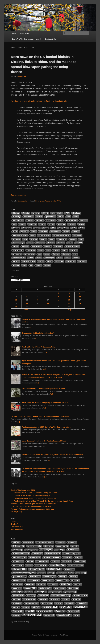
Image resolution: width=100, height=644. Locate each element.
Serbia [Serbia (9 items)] (43, 239)
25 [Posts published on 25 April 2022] (16, 307)
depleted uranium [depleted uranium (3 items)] (19, 258)
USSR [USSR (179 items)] (45, 213)
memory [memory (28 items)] (83, 220)
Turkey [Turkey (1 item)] (38, 265)
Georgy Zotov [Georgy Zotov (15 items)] (63, 228)
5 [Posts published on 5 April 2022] (27, 297)
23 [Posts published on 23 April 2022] (69, 303)
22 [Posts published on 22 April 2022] (59, 303)
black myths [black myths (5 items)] (36, 247)
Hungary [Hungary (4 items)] (74, 250)
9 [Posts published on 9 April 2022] (69, 297)
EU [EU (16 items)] (53, 228)
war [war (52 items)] (68, 217)
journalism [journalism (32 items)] (50, 220)
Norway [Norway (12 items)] (66, 232)
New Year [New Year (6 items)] (61, 243)
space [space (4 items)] (65, 250)
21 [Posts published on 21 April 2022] (48, 303)
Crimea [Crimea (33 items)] (30, 220)
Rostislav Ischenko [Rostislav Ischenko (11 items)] (20, 235)
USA (59, 201)
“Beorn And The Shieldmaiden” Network (26, 39)
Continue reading (19, 195)
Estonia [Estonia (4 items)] (56, 250)
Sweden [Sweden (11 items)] (76, 232)
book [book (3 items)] (75, 254)
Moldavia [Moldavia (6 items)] (51, 243)
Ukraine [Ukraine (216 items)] (36, 213)
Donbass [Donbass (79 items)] (76, 213)
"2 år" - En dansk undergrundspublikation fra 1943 (31, 506)
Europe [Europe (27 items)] (22, 224)
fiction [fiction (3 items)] (31, 258)
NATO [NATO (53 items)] (61, 217)
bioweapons (40, 201)
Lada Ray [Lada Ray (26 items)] (32, 224)
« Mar (26, 310)
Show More (15, 270)
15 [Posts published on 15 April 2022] (59, 300)
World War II (25, 33)
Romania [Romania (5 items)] (25, 247)
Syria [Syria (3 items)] (60, 258)
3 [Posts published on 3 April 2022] (80, 293)
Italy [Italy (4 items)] (48, 250)
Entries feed (16, 524)
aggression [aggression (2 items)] (82, 262)
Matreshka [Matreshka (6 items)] (40, 243)
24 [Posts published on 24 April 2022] (80, 303)
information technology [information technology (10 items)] (62, 235)
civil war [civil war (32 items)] (39, 220)
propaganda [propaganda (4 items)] (17, 254)
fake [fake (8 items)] (81, 239)
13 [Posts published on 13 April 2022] (37, 300)
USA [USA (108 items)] (67, 213)
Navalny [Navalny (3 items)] (56, 254)
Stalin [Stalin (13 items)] (34, 232)
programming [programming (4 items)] (30, 254)
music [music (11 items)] (33, 235)
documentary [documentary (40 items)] (18, 220)
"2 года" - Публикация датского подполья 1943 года (32, 509)
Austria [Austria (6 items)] (16, 247)
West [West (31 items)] (60, 220)
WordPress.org (17, 529)
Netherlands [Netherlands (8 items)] (62, 239)
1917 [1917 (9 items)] (25, 239)
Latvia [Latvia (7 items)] (30, 243)
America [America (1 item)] (47, 265)
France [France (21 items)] (52, 224)
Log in (13, 521)
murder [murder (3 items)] (76, 258)
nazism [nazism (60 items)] (39, 217)
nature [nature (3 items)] (47, 254)
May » (70, 310)
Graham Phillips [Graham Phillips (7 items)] (19, 243)
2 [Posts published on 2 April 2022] (69, 293)
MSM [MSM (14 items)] (15, 232)
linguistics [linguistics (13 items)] (43, 232)
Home (14, 33)
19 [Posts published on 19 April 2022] (27, 303)
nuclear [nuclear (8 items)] (73, 239)
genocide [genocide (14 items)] (24, 232)
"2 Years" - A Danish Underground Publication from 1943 (33, 504)
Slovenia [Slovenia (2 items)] (16, 265)
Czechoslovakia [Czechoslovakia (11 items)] (44, 235)
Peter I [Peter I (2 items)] (49, 262)
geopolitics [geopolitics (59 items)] (50, 217)
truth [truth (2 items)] (25, 265)
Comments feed (17, 527)
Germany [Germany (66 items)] (17, 217)
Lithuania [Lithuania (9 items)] (16, 239)
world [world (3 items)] (68, 258)
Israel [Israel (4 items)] (41, 250)
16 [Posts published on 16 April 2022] (69, 300)
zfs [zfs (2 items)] (31, 265)
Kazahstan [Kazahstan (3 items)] (66, 254)
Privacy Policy (16, 512)
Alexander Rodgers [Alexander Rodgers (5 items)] (72, 247)
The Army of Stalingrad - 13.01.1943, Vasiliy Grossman (35, 493)
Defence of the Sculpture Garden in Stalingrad (32, 495)
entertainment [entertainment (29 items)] (71, 220)
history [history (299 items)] (16, 213)
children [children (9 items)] (34, 239)
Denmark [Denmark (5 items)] (48, 247)
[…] (32, 327)
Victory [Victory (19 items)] (82, 224)
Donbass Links (51, 39)
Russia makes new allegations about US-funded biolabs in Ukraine (39, 101)
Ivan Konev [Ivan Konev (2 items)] (59, 262)
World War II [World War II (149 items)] (57, 213)
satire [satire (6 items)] (70, 243)
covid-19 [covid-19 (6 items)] (79, 243)
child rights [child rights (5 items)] (31, 250)
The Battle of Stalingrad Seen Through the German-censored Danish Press (43, 501)
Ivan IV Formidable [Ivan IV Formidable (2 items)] (29, 262)
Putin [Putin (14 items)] (82, 228)
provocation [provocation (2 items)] (71, 262)
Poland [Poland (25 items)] (42, 224)
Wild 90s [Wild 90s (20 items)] (72, 224)
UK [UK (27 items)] (14, 224)
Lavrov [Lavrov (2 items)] (41, 262)
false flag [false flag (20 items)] (61, 224)
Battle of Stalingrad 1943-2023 (23, 490)
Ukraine (54, 201)
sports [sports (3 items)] (39, 258)
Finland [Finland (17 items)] (16, 228)
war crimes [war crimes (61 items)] (28, 217)
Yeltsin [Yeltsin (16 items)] (46, 228)
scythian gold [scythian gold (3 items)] (50, 258)
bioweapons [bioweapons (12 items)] (55, 232)
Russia (47, 201)
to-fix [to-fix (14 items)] (74, 228)
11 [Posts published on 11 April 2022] (16, 300)
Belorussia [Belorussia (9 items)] (77, 235)
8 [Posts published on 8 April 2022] (59, 297)
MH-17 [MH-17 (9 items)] (52, 239)
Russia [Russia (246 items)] (26, 213)
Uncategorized (23, 201)
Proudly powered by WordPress (56, 635)
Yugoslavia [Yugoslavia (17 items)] (27, 228)
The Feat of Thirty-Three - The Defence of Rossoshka (35, 498)
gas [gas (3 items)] (40, 254)
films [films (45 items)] (76, 217)
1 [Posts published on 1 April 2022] (59, 293)
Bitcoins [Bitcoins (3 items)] (16, 262)
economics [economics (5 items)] (58, 247)
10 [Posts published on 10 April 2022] (80, 297)
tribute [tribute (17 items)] (37, 228)
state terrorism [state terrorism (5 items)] (18, 250)
